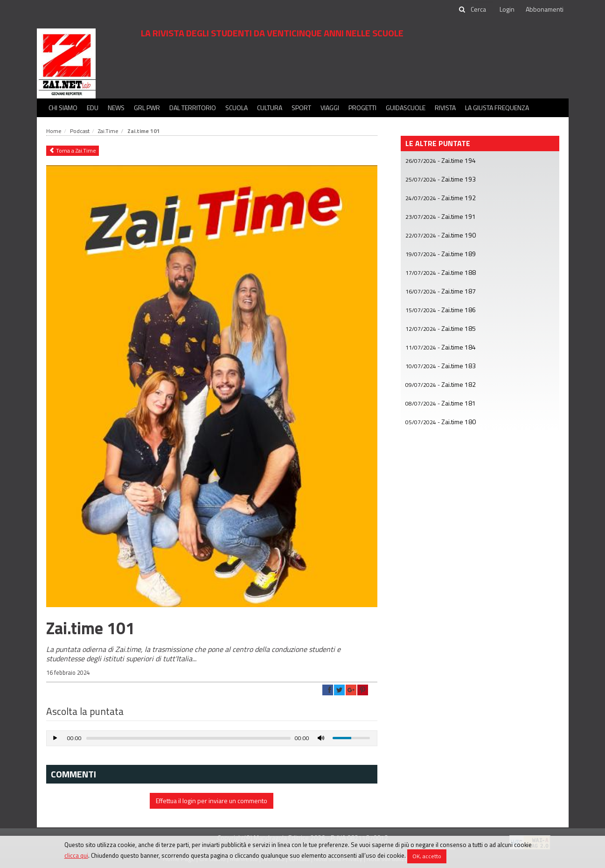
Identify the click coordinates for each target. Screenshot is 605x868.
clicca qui (76, 855)
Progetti (362, 108)
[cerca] (479, 9)
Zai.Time (108, 131)
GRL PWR (147, 108)
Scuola (236, 108)
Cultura (270, 108)
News (116, 108)
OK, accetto (427, 856)
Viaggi (330, 108)
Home (54, 131)
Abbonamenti (545, 9)
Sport (301, 108)
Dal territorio (193, 108)
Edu (93, 108)
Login (507, 9)
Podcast (80, 131)
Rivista (445, 108)
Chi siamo (63, 108)
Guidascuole (406, 108)
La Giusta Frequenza (497, 108)
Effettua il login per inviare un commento (212, 801)
